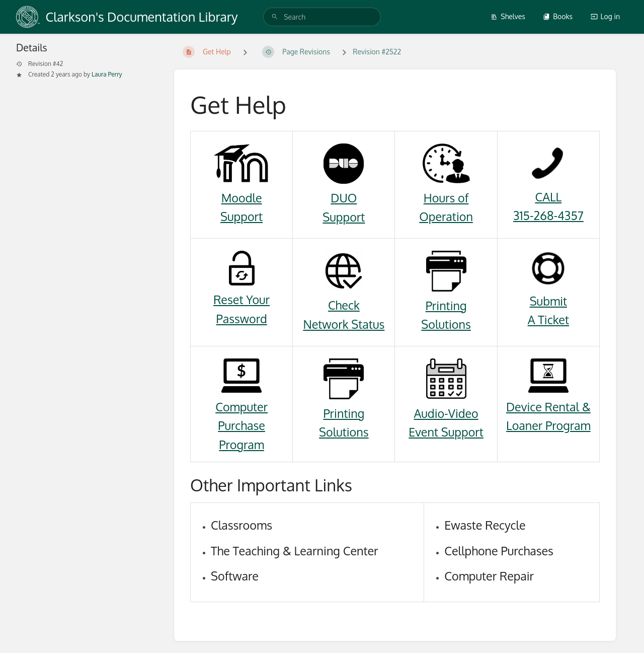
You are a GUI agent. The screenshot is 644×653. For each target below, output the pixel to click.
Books (558, 16)
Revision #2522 (377, 52)
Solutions (446, 324)
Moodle (242, 198)
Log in (605, 16)
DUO (344, 198)
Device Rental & (548, 407)
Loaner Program (548, 425)
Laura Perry (107, 74)
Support (242, 216)
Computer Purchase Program (242, 425)
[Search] (275, 17)
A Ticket (548, 319)
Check (344, 305)
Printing (446, 305)
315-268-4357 (548, 215)
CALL (548, 197)
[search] (322, 17)
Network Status (344, 324)
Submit (548, 301)
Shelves (508, 16)
